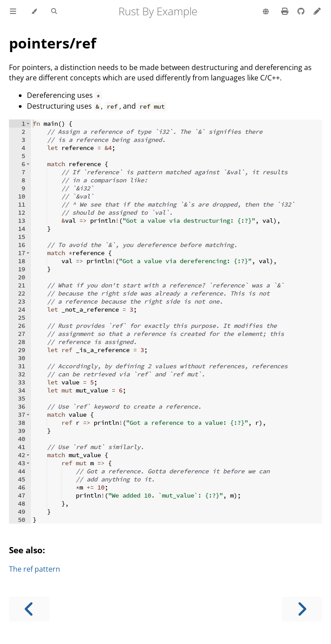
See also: (27, 550)
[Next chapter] (302, 609)
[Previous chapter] (29, 609)
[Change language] (266, 12)
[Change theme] (34, 12)
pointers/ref (52, 43)
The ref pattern (35, 569)
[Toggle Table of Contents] (13, 12)
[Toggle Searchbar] (54, 12)
